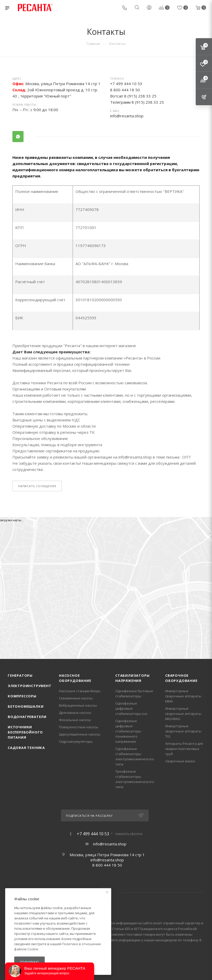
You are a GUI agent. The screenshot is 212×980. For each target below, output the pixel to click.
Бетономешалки (26, 706)
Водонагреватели (27, 717)
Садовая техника (26, 748)
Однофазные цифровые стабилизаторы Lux (131, 708)
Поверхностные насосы (79, 727)
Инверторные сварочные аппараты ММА (183, 696)
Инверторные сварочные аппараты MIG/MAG (183, 714)
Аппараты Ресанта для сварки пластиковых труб (184, 749)
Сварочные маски (180, 761)
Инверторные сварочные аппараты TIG (183, 731)
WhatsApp (18, 137)
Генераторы (20, 675)
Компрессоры (22, 696)
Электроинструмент (30, 686)
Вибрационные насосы (78, 705)
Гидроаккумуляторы (76, 741)
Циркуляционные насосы (80, 734)
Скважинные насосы (76, 698)
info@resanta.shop (127, 116)
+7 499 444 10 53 (93, 834)
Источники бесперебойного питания (25, 732)
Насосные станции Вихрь (80, 691)
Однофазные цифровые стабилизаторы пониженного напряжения (128, 731)
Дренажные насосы (75, 713)
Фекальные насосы (75, 720)
